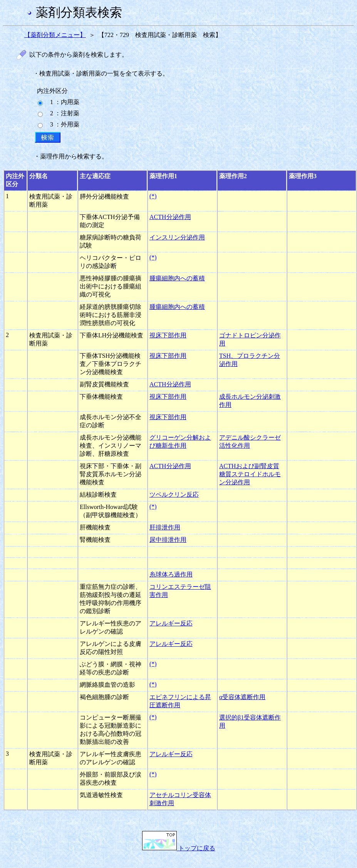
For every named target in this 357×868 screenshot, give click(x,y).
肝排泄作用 (165, 527)
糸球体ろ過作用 (171, 574)
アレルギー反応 (171, 623)
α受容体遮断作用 (242, 697)
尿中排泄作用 (168, 540)
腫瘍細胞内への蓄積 (177, 278)
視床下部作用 (168, 335)
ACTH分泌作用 (170, 217)
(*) (153, 196)
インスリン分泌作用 (177, 237)
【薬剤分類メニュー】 (55, 35)
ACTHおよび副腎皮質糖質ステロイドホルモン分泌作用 (250, 474)
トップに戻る (179, 848)
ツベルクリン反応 (174, 495)
